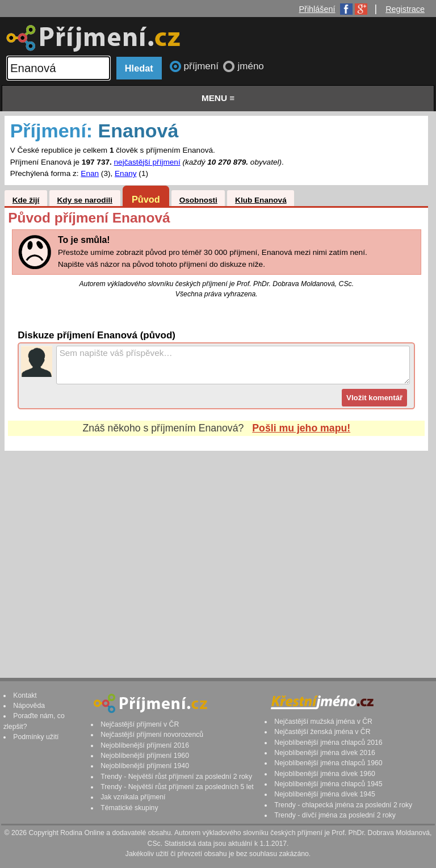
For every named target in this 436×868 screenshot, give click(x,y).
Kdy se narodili (85, 200)
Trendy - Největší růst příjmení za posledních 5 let (177, 787)
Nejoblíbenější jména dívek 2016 (325, 753)
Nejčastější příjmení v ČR (140, 724)
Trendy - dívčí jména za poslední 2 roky (335, 815)
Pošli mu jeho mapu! (301, 428)
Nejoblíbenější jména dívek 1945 (325, 794)
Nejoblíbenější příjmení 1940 (145, 766)
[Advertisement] (216, 553)
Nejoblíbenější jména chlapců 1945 (328, 784)
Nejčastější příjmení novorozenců (152, 735)
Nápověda (29, 706)
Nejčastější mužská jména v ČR (323, 722)
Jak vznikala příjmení (133, 797)
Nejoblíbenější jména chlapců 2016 (328, 743)
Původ (146, 199)
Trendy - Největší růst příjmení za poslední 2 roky (176, 777)
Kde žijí (26, 200)
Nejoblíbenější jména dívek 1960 (325, 774)
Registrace (405, 9)
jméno (250, 66)
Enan (90, 173)
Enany (126, 173)
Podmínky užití (36, 737)
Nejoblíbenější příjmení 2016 (145, 745)
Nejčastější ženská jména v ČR (322, 732)
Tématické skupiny (129, 808)
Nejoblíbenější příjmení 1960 (145, 756)
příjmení (203, 66)
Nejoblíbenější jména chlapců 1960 (328, 763)
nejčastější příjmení (147, 162)
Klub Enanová (261, 200)
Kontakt (25, 695)
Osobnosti (198, 200)
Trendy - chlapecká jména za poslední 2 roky (343, 805)
